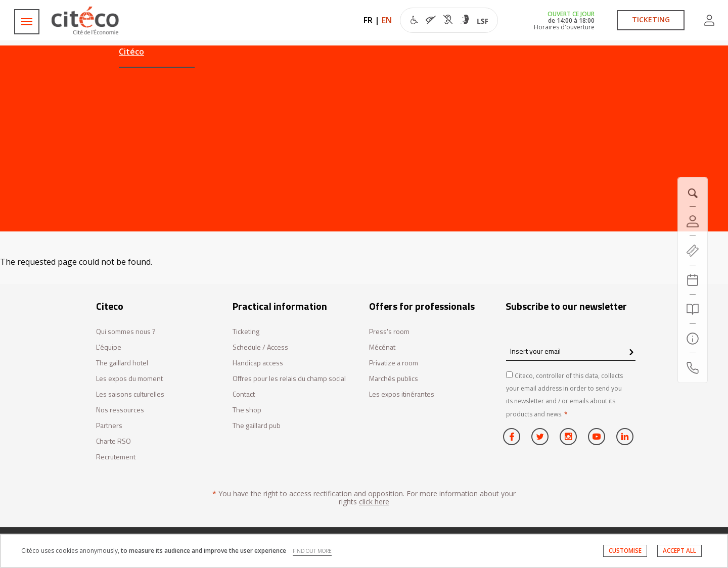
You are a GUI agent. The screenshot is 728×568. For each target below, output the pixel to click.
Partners (109, 426)
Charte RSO (113, 441)
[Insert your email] (571, 351)
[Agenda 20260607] (693, 280)
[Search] (693, 309)
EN (387, 20)
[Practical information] (693, 339)
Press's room (389, 332)
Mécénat (382, 347)
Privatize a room (394, 363)
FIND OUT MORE (312, 551)
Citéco (131, 52)
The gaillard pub (257, 426)
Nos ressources (120, 410)
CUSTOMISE (625, 551)
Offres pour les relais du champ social (289, 379)
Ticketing (246, 332)
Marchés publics (394, 379)
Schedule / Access (260, 347)
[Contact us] (693, 368)
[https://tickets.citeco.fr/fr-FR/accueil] (693, 251)
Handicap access (258, 363)
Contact (244, 394)
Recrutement (116, 457)
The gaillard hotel (122, 363)
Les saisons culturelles (130, 394)
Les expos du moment (129, 379)
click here (374, 502)
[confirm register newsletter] (631, 353)
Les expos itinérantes (402, 394)
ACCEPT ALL (679, 551)
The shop (247, 410)
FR (368, 20)
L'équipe (109, 347)
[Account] (693, 221)
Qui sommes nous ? (126, 332)
